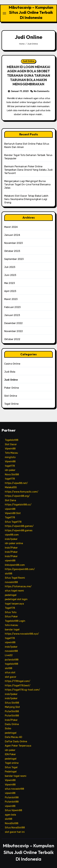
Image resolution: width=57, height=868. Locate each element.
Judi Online (28, 61)
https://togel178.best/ (18, 685)
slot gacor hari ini (15, 832)
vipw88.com (12, 535)
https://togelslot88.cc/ (18, 505)
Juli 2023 (10, 267)
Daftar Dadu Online (16, 741)
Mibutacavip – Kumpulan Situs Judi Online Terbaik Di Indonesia (31, 12)
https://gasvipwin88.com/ (20, 569)
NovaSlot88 (12, 823)
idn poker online (14, 543)
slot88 (9, 574)
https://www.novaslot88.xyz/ (22, 634)
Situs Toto (11, 612)
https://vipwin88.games (19, 530)
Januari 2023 (12, 315)
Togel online (12, 763)
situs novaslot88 (14, 789)
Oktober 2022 (12, 339)
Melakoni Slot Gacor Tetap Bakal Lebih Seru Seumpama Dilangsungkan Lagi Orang (26, 199)
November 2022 (14, 331)
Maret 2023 (11, 299)
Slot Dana (10, 500)
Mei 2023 (10, 283)
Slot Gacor (11, 444)
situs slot (10, 672)
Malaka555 (11, 487)
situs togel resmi (14, 591)
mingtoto (10, 457)
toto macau (11, 625)
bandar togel (12, 630)
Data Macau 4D (14, 737)
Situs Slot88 (12, 703)
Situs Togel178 (13, 522)
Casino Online (12, 364)
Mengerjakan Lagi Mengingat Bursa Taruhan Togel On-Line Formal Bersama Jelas (27, 184)
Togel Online (11, 404)
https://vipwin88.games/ (19, 526)
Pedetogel (11, 772)
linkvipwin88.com (15, 565)
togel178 (10, 466)
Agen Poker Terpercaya (18, 746)
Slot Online (11, 396)
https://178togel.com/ (18, 681)
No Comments (42, 91)
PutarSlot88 (12, 711)
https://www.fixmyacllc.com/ (22, 492)
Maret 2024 (11, 227)
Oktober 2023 (12, 251)
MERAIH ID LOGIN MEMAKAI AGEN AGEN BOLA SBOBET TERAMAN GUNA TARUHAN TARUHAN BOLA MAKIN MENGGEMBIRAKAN (28, 75)
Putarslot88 (12, 797)
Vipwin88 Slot (13, 513)
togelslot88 (11, 664)
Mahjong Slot (12, 707)
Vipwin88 (10, 449)
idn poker (10, 470)
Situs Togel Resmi (15, 578)
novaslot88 (11, 582)
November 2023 (14, 243)
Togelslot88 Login (15, 621)
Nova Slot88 (12, 474)
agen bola (10, 815)
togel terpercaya (14, 604)
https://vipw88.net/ (16, 483)
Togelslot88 (12, 440)
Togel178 (10, 518)
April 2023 (10, 291)
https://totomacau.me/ (18, 586)
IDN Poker (10, 754)
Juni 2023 (10, 275)
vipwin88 (10, 509)
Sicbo (8, 728)
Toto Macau (11, 453)
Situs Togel (11, 767)
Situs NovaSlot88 (15, 828)
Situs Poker (11, 617)
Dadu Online (12, 724)
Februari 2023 (12, 307)
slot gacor (11, 677)
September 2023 (14, 259)
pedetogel (11, 595)
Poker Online (12, 388)
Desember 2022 (14, 323)
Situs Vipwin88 (13, 810)
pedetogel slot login (16, 599)
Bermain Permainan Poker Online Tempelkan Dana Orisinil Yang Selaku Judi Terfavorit (28, 170)
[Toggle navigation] (4, 13)
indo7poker (11, 539)
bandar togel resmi (16, 776)
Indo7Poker (11, 548)
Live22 (9, 655)
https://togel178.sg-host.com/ (22, 690)
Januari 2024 (12, 235)
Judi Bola (10, 372)
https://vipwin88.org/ (17, 496)
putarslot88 (12, 660)
